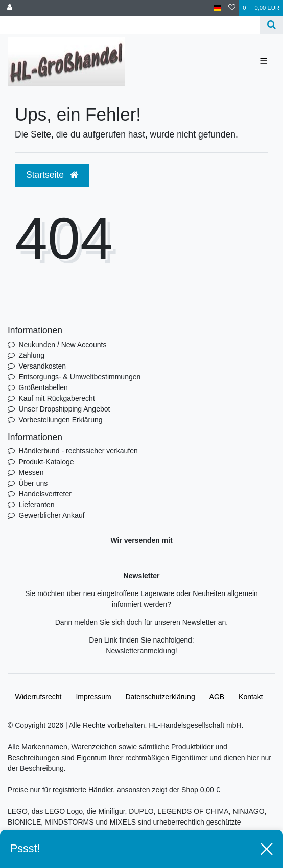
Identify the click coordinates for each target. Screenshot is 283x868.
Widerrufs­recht (38, 697)
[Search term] (130, 25)
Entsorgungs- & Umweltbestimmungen (79, 377)
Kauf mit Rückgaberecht (56, 398)
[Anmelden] (10, 8)
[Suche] (272, 25)
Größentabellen (43, 387)
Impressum (93, 697)
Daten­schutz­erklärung (160, 697)
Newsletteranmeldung (140, 651)
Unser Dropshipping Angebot (64, 409)
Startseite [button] (52, 175)
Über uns (33, 483)
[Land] (217, 8)
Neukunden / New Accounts (62, 345)
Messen (31, 472)
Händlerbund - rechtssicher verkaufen (78, 451)
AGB (217, 697)
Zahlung (31, 355)
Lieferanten (36, 505)
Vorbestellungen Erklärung (60, 420)
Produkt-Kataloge (46, 462)
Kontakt (251, 697)
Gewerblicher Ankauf (51, 515)
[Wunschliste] (232, 8)
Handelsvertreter (45, 494)
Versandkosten (42, 366)
